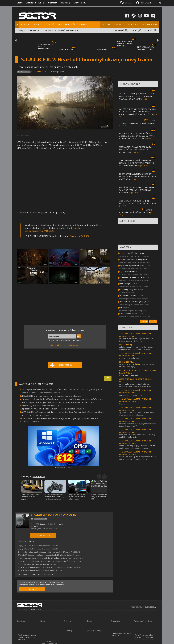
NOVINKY (26, 25)
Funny (76, 3)
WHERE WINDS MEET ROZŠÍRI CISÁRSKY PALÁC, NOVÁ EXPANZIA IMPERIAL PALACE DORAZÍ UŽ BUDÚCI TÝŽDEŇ (138, 112)
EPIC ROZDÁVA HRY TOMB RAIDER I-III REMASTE (146, 49)
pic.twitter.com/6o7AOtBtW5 (40, 231)
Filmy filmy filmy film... (129, 289)
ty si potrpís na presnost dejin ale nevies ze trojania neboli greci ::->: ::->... (136, 340)
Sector (20, 3)
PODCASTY (38, 30)
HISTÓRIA (28, 30)
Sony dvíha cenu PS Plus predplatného (41, 393)
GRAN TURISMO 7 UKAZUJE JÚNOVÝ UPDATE (137, 122)
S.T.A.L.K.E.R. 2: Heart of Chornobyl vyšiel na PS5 (37, 570)
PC (103, 25)
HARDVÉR (70, 25)
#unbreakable (74, 228)
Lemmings (69, 631)
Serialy (122, 307)
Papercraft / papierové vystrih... (133, 265)
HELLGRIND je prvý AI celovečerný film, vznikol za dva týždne (52, 396)
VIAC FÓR (153, 321)
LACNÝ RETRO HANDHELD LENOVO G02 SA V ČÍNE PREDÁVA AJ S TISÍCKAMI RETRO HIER (138, 190)
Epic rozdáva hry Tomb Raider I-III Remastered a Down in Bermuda (54, 409)
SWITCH (140, 25)
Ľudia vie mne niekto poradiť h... (133, 277)
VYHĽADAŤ (119, 30)
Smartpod (31, 3)
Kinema (42, 3)
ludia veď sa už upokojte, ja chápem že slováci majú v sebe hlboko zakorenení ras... (137, 447)
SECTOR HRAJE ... (127, 345)
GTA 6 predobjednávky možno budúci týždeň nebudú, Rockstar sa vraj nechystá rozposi (63, 389)
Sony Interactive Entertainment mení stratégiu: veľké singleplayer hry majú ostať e (62, 418)
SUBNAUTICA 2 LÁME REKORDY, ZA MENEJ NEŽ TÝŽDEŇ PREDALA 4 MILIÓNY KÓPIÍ (135, 150)
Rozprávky (65, 3)
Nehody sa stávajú (95, 631)
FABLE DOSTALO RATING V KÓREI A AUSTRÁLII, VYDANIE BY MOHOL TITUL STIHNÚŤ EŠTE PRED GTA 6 (137, 136)
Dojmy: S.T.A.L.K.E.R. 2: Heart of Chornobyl (34, 546)
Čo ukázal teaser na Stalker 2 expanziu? (34, 564)
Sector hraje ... (125, 283)
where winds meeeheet (129, 375)
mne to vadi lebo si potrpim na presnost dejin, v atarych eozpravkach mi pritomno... (138, 458)
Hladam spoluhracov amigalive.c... (134, 259)
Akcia (36, 526)
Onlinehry (53, 3)
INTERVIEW (49, 30)
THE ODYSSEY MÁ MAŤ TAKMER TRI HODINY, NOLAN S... (136, 335)
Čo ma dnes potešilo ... (129, 295)
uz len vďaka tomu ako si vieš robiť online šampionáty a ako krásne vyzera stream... (136, 385)
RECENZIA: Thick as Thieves (36, 415)
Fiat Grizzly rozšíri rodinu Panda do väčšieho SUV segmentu (27, 637)
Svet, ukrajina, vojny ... (129, 314)
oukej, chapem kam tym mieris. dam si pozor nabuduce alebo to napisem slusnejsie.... (136, 348)
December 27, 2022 (79, 236)
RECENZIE (39, 25)
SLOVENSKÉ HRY (62, 30)
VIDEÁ (51, 25)
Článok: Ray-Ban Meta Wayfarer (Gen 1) (42, 405)
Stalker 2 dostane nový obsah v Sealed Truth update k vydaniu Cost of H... (47, 558)
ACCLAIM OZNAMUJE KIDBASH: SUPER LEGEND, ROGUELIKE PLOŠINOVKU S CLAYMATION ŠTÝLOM (136, 96)
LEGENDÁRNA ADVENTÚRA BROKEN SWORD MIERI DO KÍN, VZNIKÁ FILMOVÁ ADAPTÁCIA (138, 176)
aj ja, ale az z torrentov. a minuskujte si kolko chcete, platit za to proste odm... (137, 414)
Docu (84, 3)
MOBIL (151, 25)
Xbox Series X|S (25, 72)
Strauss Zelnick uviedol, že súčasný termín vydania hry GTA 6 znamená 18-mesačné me (63, 399)
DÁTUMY (74, 30)
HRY (60, 25)
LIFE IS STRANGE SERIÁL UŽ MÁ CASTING (136, 211)
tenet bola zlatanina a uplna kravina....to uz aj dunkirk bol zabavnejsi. (137, 436)
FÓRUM (83, 25)
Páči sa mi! (65, 365)
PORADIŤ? (148, 30)
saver (38, 72)
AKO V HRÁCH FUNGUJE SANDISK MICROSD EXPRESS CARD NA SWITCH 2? (138, 202)
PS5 (130, 25)
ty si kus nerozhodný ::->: (129, 358)
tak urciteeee (124, 404)
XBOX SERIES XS (116, 25)
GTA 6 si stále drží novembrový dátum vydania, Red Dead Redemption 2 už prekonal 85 (63, 412)
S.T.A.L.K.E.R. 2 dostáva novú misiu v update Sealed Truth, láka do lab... (45, 555)
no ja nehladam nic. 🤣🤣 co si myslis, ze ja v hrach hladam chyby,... (137, 365)
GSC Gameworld (42, 524)
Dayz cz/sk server (127, 271)
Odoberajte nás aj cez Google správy (66, 345)
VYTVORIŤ (144, 321)
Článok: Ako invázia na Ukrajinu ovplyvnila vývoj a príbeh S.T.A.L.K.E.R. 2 (46, 552)
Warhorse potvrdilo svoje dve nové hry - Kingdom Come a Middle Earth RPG (58, 402)
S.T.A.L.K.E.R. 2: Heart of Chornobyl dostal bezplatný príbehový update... (46, 567)
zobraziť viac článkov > (29, 421)
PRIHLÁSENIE (146, 3)
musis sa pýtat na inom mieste (131, 395)
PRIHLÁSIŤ (32, 589)
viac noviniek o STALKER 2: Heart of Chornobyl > (36, 574)
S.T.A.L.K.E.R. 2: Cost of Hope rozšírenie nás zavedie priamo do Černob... (46, 561)
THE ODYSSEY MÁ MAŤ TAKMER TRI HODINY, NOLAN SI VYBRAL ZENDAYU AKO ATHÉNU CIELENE (136, 163)
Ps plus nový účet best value (132, 253)
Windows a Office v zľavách (64, 467)
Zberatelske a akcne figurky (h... (133, 301)
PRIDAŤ (134, 30)
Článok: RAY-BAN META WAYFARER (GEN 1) (125, 43)
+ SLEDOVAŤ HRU (43, 535)
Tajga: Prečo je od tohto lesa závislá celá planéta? (144, 636)
